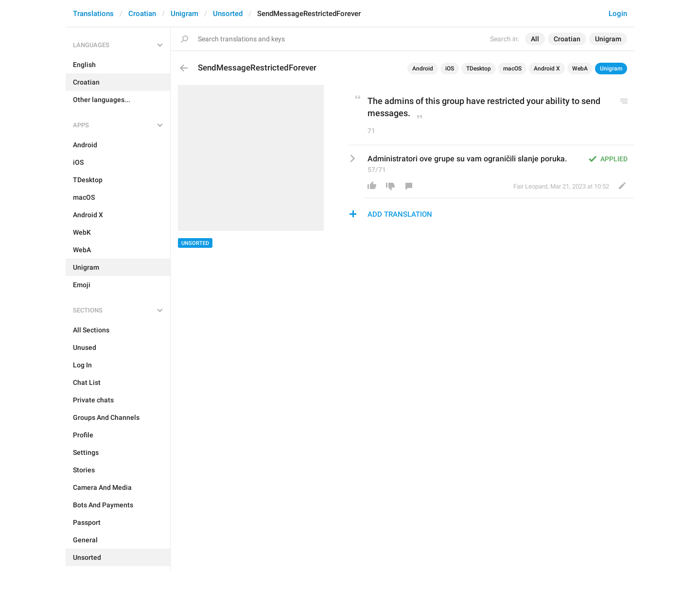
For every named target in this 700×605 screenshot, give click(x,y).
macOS (512, 69)
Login (618, 14)
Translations (93, 14)
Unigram (184, 14)
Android (423, 69)
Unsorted (228, 14)
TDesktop (479, 69)
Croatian (142, 14)
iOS (450, 69)
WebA (580, 69)
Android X (547, 69)
